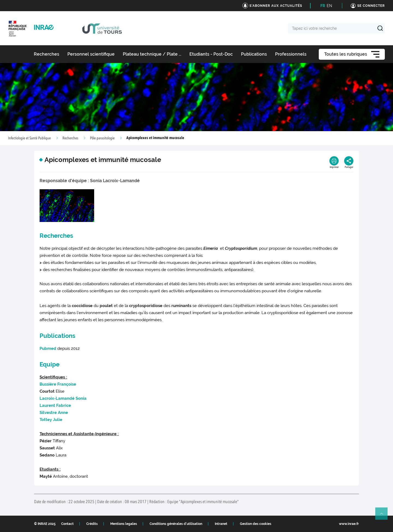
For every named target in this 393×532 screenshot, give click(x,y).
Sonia (63, 398)
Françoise (58, 384)
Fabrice (55, 405)
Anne (54, 413)
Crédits (92, 524)
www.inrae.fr (349, 524)
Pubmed (48, 348)
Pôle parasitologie (102, 138)
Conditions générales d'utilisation (176, 524)
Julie (51, 420)
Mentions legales (124, 524)
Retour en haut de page (384, 516)
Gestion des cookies (256, 524)
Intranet (221, 524)
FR (323, 6)
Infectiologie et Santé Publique (29, 138)
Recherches (70, 138)
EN (329, 6)
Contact (67, 524)
